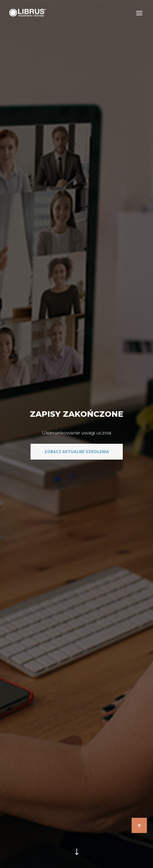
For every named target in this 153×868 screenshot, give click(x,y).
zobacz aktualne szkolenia (77, 452)
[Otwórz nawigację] (139, 13)
